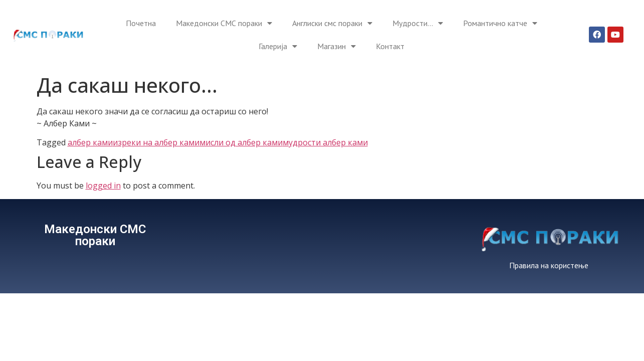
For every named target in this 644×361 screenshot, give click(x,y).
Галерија (278, 46)
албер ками (90, 142)
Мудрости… (418, 23)
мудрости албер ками (325, 142)
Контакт (390, 46)
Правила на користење (549, 265)
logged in (103, 186)
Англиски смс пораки (332, 23)
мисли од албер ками (241, 142)
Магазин (337, 46)
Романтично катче (500, 23)
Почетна (141, 23)
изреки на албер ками (156, 142)
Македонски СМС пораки (224, 23)
